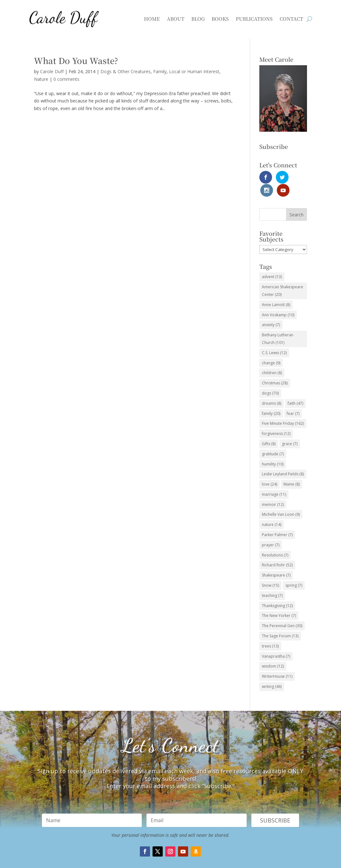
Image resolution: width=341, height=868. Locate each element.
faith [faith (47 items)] (295, 390)
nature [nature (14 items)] (272, 512)
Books (220, 19)
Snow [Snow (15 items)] (270, 572)
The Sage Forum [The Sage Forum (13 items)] (280, 623)
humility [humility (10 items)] (273, 451)
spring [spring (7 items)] (294, 572)
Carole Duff (52, 71)
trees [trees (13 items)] (270, 633)
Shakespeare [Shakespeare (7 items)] (276, 562)
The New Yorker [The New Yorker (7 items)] (279, 603)
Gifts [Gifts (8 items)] (269, 431)
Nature (41, 79)
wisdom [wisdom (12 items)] (273, 653)
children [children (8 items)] (272, 360)
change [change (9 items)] (271, 350)
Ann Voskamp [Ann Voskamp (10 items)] (278, 302)
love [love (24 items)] (269, 471)
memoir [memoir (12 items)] (273, 491)
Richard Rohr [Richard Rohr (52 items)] (277, 552)
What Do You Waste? (76, 60)
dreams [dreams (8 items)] (272, 390)
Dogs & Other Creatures (126, 71)
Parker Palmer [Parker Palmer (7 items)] (277, 522)
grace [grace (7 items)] (290, 431)
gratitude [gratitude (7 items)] (273, 441)
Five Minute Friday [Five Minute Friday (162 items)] (283, 411)
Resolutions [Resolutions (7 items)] (275, 542)
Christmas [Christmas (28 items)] (275, 370)
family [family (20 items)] (271, 400)
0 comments (66, 79)
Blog (198, 19)
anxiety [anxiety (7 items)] (271, 312)
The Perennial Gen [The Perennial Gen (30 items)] (282, 613)
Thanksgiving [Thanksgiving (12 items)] (277, 593)
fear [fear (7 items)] (293, 400)
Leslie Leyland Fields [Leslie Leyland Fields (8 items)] (283, 461)
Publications (254, 19)
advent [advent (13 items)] (272, 264)
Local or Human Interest (194, 71)
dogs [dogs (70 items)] (270, 380)
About (176, 19)
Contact (291, 19)
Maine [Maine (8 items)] (292, 471)
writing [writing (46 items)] (272, 673)
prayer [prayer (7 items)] (271, 532)
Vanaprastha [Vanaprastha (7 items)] (276, 643)
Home (152, 19)
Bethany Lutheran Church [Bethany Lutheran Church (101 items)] (278, 326)
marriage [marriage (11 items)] (274, 481)
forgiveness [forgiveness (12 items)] (276, 420)
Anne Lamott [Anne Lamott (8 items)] (276, 292)
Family (160, 71)
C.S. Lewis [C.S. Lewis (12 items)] (274, 340)
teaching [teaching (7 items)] (272, 582)
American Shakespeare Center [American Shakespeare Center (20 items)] (283, 278)
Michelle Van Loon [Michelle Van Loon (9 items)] (281, 502)
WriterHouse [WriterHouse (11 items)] (277, 664)
